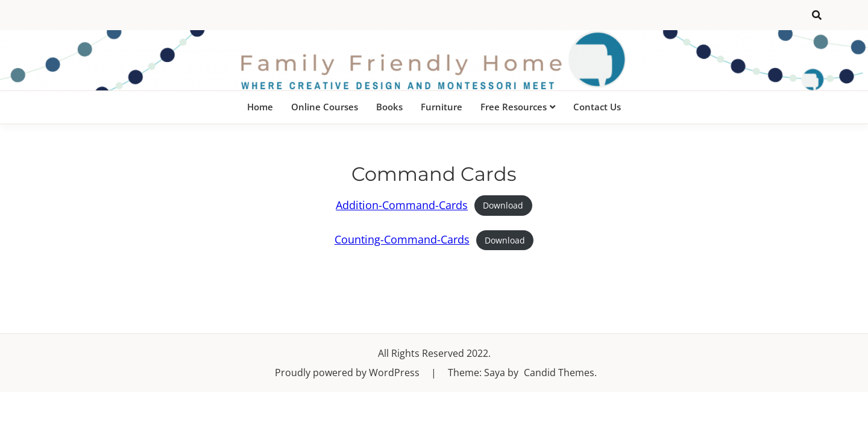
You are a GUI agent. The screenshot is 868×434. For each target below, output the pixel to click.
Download (503, 206)
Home (260, 107)
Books (389, 107)
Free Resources (514, 107)
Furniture (442, 107)
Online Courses (325, 107)
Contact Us (597, 107)
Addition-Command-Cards (402, 205)
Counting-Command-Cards (402, 239)
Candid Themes (559, 373)
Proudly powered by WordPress (348, 373)
